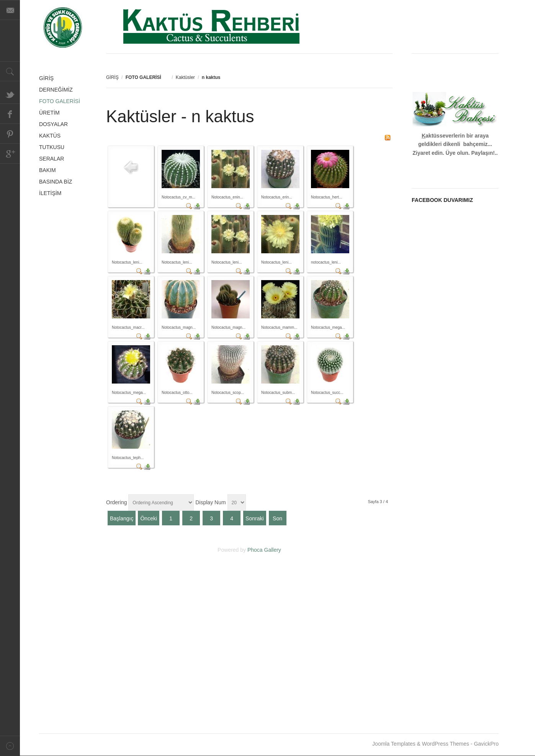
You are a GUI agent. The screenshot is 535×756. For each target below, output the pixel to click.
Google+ (10, 154)
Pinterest (10, 134)
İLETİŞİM (50, 193)
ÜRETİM (49, 113)
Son (277, 518)
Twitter (10, 94)
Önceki (149, 518)
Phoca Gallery (264, 550)
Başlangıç (122, 518)
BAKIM (47, 170)
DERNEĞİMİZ (56, 90)
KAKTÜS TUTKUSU (52, 141)
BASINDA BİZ (56, 182)
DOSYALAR (53, 124)
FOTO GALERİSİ (60, 101)
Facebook (10, 114)
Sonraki (254, 518)
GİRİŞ (112, 77)
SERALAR (52, 159)
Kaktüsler (185, 77)
